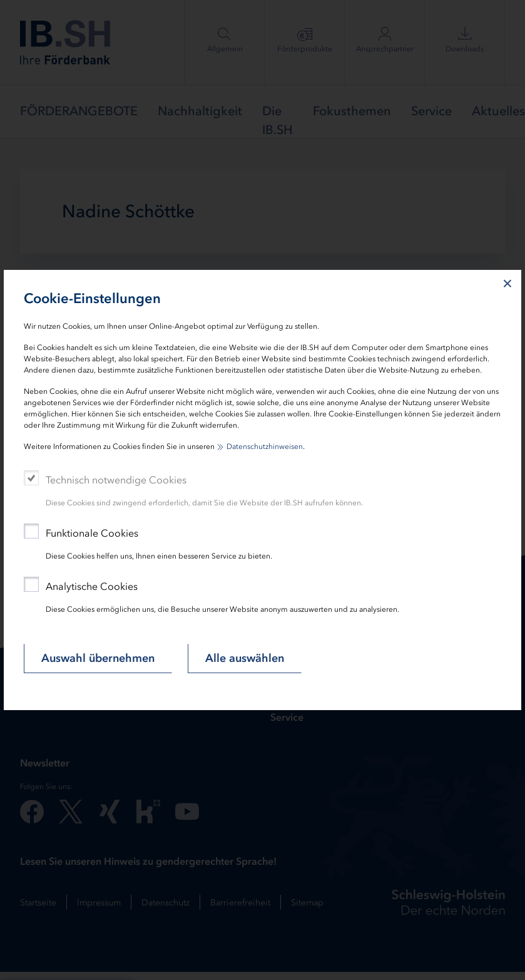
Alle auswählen (245, 658)
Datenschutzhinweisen (265, 446)
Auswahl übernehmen (98, 658)
